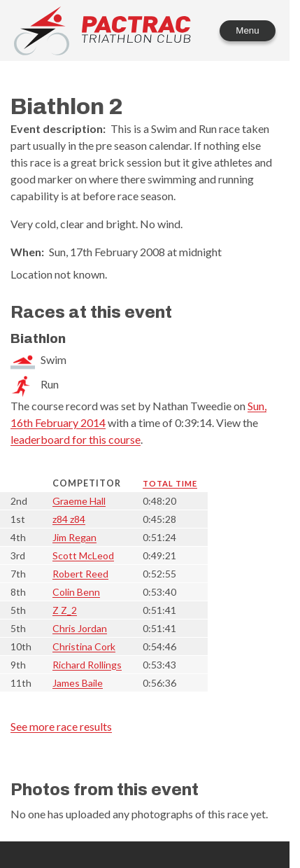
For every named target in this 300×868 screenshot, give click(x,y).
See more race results (61, 726)
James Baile (78, 683)
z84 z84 (69, 519)
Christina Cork (84, 646)
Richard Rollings (87, 665)
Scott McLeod (83, 555)
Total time (170, 483)
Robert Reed (80, 574)
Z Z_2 (65, 610)
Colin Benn (76, 592)
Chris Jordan (80, 628)
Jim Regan (74, 537)
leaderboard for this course (76, 439)
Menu (247, 30)
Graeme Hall (79, 501)
